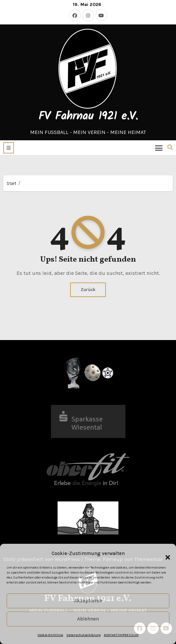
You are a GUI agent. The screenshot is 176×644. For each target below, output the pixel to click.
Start (11, 183)
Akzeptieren (88, 601)
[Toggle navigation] (159, 148)
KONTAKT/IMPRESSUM (121, 635)
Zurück (88, 290)
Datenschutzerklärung (84, 635)
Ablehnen (88, 619)
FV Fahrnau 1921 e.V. (88, 117)
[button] (164, 554)
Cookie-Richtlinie (50, 635)
